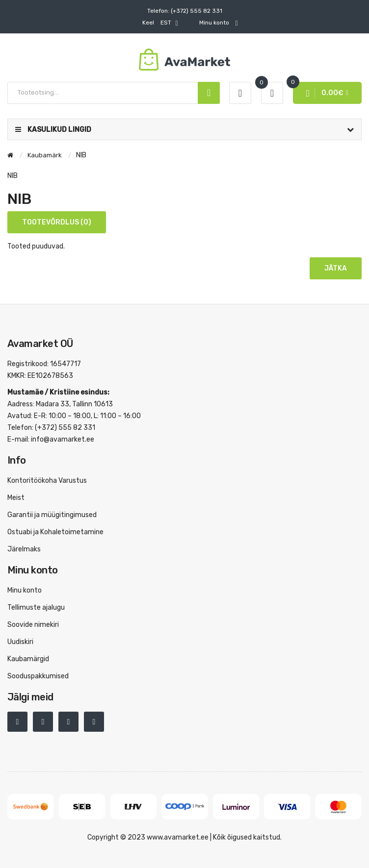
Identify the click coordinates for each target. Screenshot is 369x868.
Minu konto (25, 590)
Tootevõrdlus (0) (57, 222)
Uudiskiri (20, 642)
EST (160, 23)
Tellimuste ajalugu (36, 608)
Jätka (336, 268)
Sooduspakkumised (38, 676)
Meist (16, 498)
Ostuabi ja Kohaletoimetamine (55, 532)
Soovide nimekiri (33, 625)
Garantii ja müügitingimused (52, 515)
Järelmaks (24, 549)
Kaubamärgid (28, 659)
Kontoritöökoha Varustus (47, 481)
